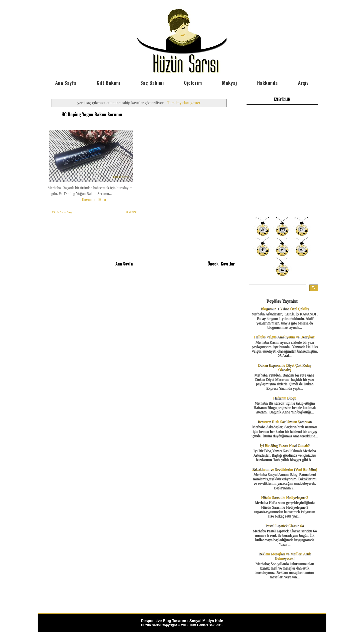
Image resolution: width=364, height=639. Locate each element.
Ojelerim (193, 83)
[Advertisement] (282, 181)
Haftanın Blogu (284, 398)
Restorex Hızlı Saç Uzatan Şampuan (284, 422)
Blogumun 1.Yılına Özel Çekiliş (284, 309)
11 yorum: (131, 212)
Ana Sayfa (66, 83)
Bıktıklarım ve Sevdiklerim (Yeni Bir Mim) (284, 469)
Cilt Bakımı (109, 83)
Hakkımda (268, 83)
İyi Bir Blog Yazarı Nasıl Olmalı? (284, 445)
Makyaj (230, 83)
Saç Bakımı (152, 83)
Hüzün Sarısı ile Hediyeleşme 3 (285, 497)
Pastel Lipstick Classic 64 (284, 526)
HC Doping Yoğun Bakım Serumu (92, 114)
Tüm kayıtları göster (184, 103)
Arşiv (303, 83)
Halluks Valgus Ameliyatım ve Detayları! (285, 337)
